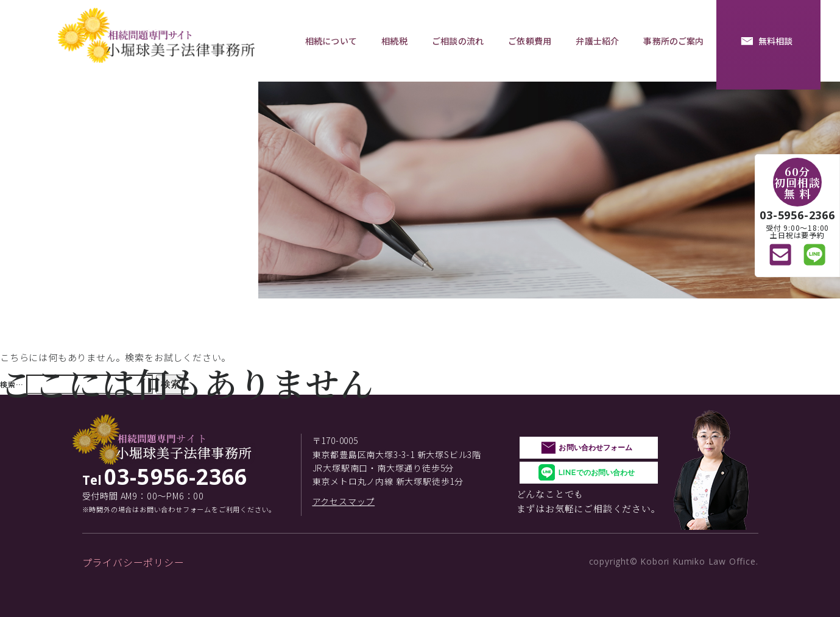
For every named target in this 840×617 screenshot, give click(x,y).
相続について (331, 41)
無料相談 (776, 41)
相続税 (394, 41)
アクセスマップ (344, 501)
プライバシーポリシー (133, 562)
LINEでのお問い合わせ (596, 472)
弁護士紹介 (597, 41)
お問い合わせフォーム (595, 447)
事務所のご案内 (673, 41)
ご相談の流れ (458, 41)
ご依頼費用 (530, 41)
